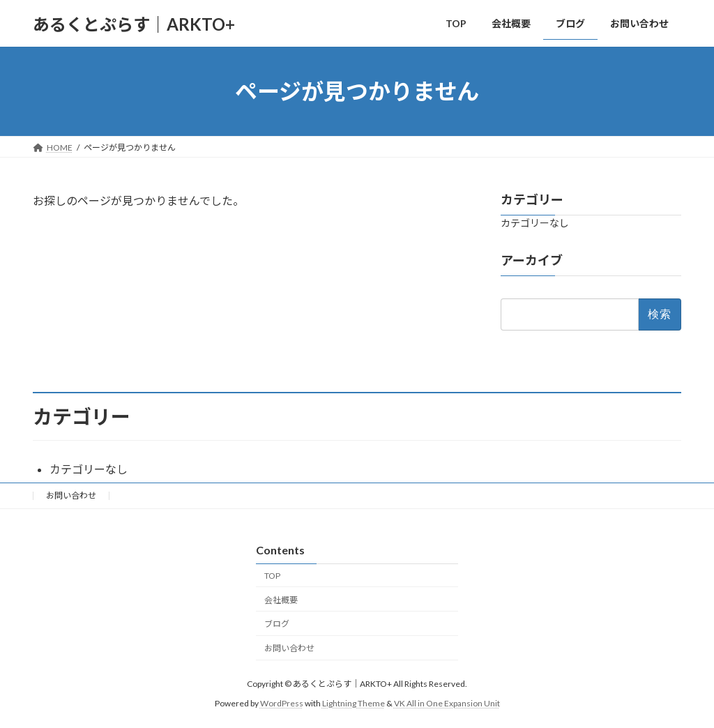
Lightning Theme (354, 703)
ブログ (277, 624)
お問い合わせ (71, 495)
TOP (272, 576)
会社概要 (281, 600)
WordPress (282, 703)
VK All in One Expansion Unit (447, 703)
